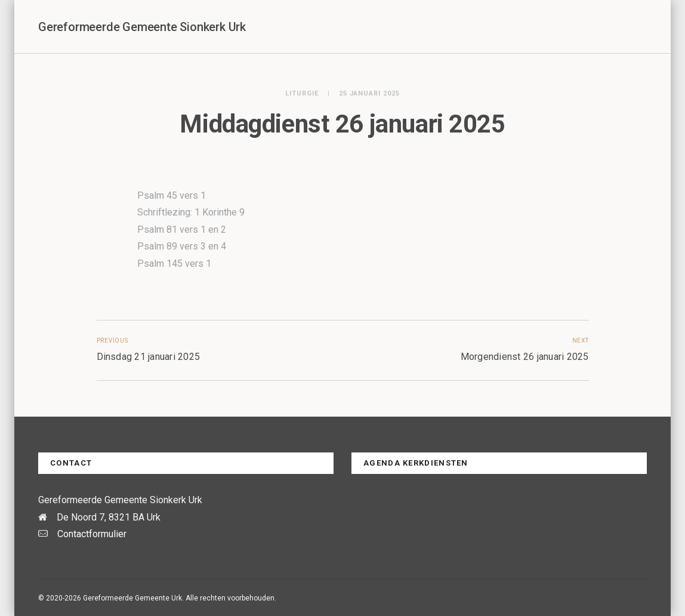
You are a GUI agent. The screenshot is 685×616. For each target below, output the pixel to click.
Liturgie (302, 93)
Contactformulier (92, 534)
